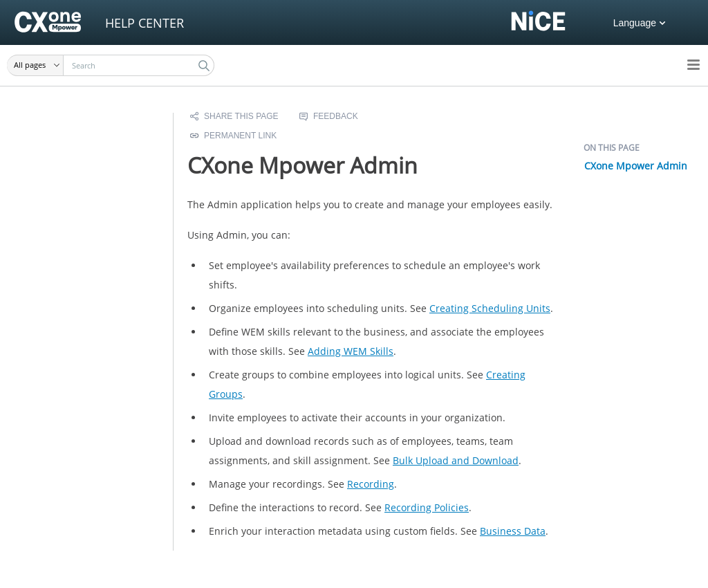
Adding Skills (351, 351)
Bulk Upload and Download (456, 460)
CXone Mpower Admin (636, 166)
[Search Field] (111, 65)
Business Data (513, 531)
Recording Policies (427, 507)
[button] (35, 65)
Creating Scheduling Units (490, 308)
